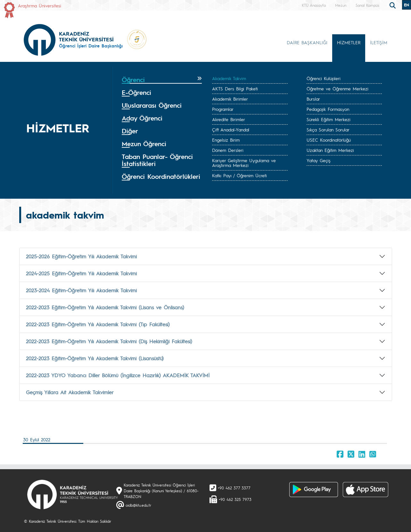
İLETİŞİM (379, 42)
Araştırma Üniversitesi (40, 5)
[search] (393, 5)
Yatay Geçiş (319, 160)
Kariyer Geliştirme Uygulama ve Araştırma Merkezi (244, 163)
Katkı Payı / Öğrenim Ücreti (239, 175)
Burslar (313, 99)
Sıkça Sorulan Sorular (328, 129)
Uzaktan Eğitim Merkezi (330, 150)
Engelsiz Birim (226, 140)
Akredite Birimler (229, 119)
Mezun (341, 5)
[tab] (162, 80)
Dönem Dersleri (228, 150)
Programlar (223, 109)
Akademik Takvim (229, 78)
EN (407, 5)
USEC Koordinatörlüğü (329, 140)
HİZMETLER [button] (349, 42)
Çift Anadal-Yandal (231, 129)
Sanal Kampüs (367, 5)
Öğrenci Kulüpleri (324, 78)
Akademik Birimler (230, 99)
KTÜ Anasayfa (314, 5)
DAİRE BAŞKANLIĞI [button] (307, 42)
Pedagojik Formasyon (328, 109)
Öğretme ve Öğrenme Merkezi (337, 88)
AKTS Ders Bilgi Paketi (235, 88)
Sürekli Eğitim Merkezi (329, 119)
